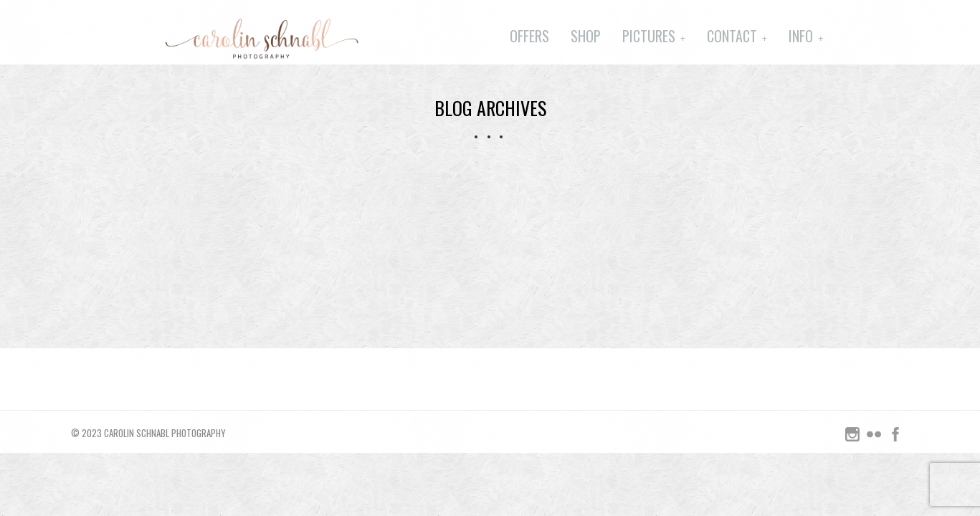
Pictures (649, 36)
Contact (732, 36)
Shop (586, 36)
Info (801, 36)
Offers (529, 36)
